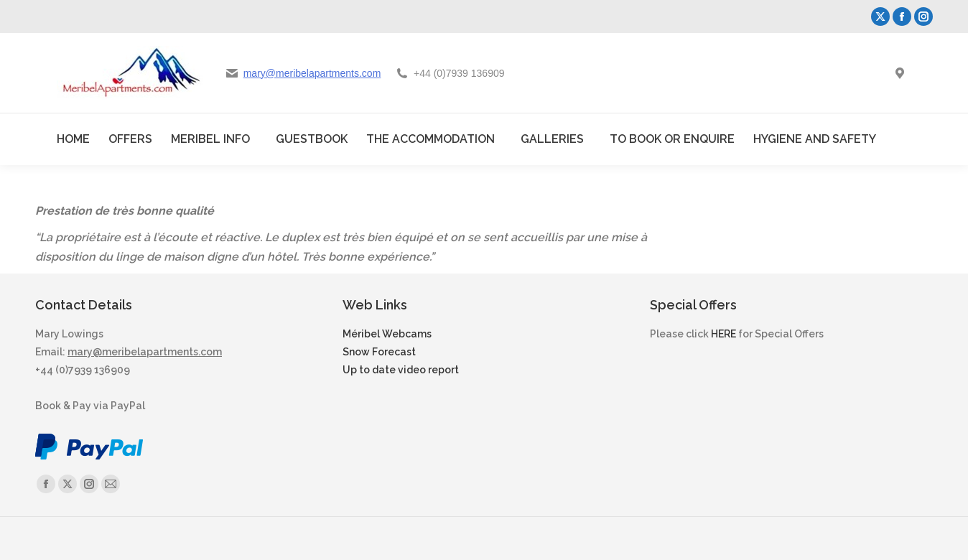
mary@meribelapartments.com (312, 73)
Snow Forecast (379, 352)
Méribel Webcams (387, 334)
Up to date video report (401, 370)
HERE (723, 334)
